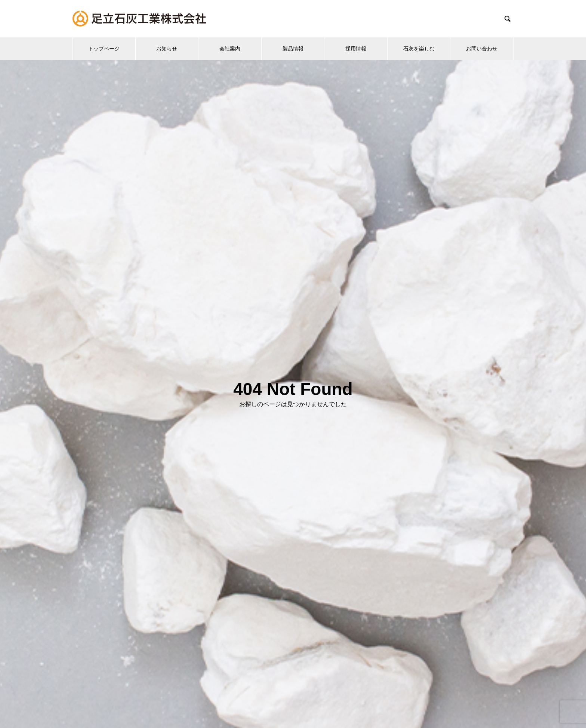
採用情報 (356, 49)
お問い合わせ (482, 49)
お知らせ (167, 49)
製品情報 (293, 49)
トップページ (104, 49)
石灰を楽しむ (419, 49)
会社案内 (230, 49)
